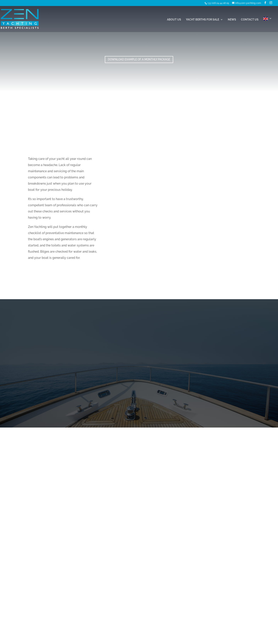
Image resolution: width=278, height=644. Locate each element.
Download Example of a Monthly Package (139, 59)
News (232, 20)
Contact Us (250, 20)
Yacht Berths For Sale (203, 20)
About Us (174, 20)
